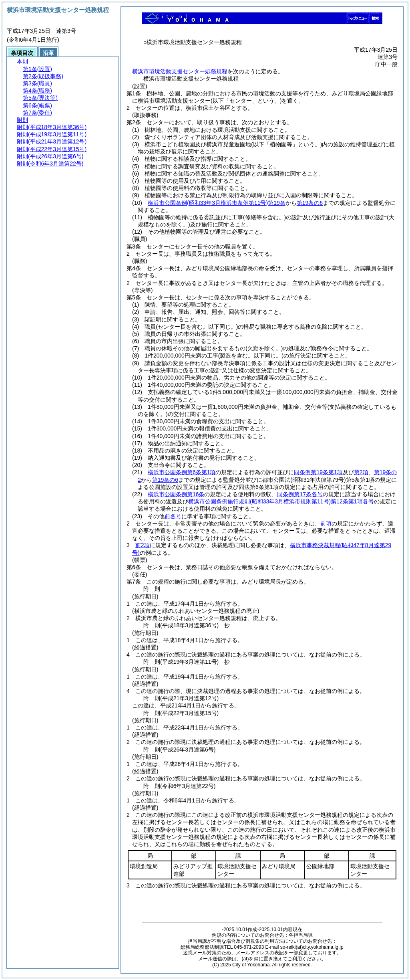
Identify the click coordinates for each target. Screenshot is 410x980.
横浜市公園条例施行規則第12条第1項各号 (281, 501)
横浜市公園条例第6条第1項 (182, 472)
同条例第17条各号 (300, 494)
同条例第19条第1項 (318, 472)
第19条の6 (310, 203)
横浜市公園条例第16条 (176, 494)
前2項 (143, 545)
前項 (326, 523)
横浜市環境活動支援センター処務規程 (180, 71)
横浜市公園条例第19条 (217, 203)
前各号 (173, 516)
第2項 (361, 472)
